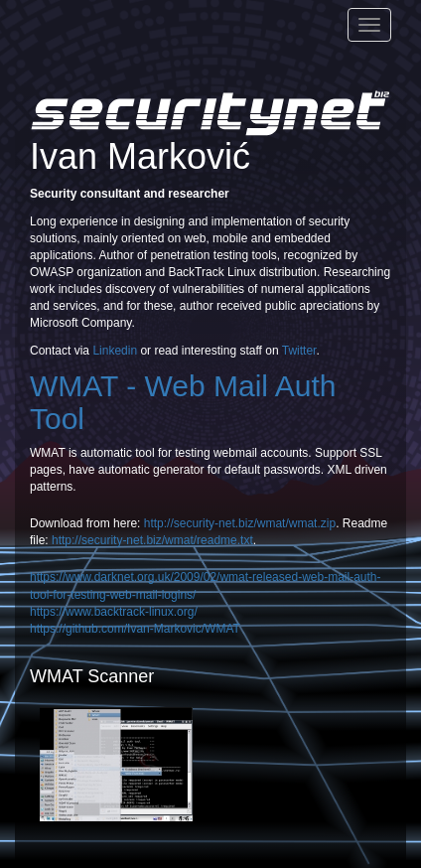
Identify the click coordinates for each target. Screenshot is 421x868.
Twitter (299, 351)
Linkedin (115, 351)
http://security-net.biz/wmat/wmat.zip (240, 523)
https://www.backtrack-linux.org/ (114, 612)
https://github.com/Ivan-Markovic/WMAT (135, 629)
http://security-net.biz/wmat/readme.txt (152, 540)
